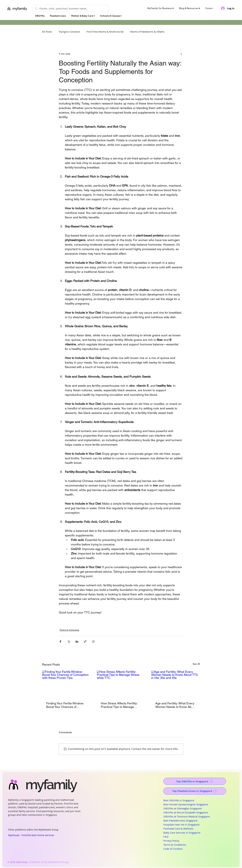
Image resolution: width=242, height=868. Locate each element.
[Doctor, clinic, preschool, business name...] (70, 8)
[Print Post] (93, 641)
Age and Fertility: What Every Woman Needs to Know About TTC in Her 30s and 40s (175, 705)
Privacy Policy (171, 841)
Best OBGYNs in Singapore (179, 800)
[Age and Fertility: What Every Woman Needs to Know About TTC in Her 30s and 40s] (176, 684)
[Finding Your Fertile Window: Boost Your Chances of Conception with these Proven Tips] (66, 684)
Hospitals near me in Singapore (181, 824)
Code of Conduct (173, 849)
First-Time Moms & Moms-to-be (105, 32)
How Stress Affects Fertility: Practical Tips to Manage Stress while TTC (119, 705)
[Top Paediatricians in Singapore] (195, 791)
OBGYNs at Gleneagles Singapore (183, 808)
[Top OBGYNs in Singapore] (195, 781)
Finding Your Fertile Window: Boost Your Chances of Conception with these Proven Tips (66, 705)
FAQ (166, 837)
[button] (83, 16)
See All (196, 664)
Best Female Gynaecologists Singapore (186, 804)
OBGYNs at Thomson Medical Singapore (187, 816)
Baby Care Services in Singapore (182, 833)
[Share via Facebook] (60, 641)
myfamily (20, 8)
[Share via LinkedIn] (77, 641)
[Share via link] (85, 641)
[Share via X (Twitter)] (69, 641)
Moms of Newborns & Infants (147, 32)
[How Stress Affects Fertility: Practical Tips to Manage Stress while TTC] (121, 684)
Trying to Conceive (69, 32)
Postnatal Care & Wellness (178, 829)
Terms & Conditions (175, 845)
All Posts (47, 32)
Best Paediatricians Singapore (180, 820)
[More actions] (181, 54)
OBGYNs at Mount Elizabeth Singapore (186, 812)
